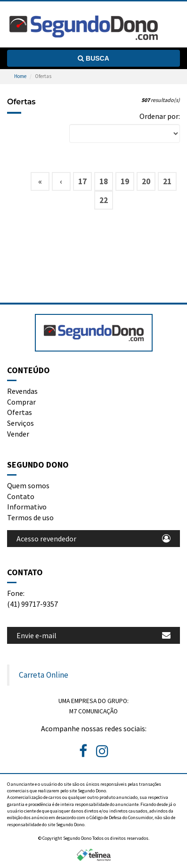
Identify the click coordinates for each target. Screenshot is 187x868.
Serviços (20, 423)
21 (167, 181)
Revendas (22, 391)
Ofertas (20, 412)
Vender (18, 434)
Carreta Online (44, 675)
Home (20, 76)
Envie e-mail (93, 635)
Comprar (21, 402)
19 (125, 181)
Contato (21, 496)
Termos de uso (30, 517)
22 (104, 200)
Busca (93, 58)
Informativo (27, 507)
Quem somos (28, 485)
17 (82, 181)
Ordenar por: (160, 116)
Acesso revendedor (93, 539)
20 (146, 181)
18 (104, 181)
